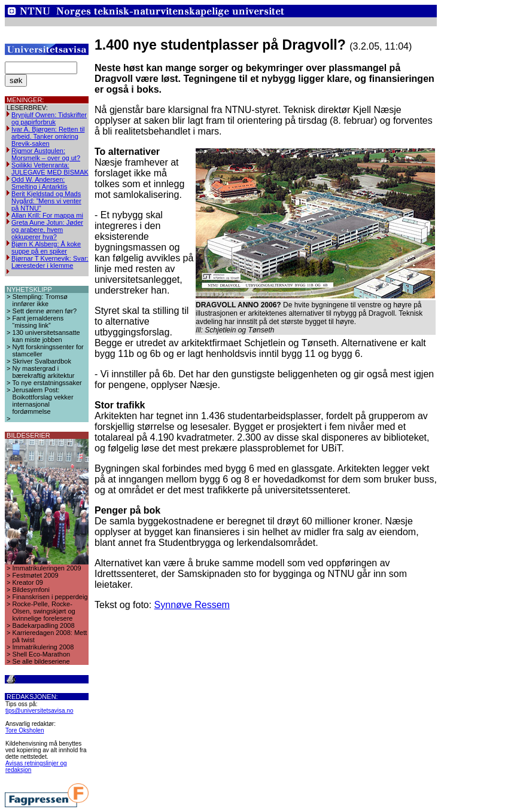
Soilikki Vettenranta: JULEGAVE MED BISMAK (50, 169)
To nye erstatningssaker (47, 383)
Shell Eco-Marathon (42, 654)
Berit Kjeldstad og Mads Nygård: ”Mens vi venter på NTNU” (46, 201)
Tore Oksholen (25, 730)
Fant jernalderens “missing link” (38, 322)
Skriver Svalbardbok (42, 361)
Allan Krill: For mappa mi (47, 215)
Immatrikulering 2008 (43, 647)
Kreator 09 (28, 582)
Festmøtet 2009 (36, 575)
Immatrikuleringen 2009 (47, 568)
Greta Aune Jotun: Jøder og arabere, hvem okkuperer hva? (47, 230)
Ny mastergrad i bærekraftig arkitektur (44, 372)
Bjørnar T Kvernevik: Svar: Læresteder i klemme (50, 262)
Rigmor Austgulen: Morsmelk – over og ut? (46, 154)
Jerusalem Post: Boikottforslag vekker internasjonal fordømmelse (43, 401)
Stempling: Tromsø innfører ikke (40, 300)
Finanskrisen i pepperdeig (50, 597)
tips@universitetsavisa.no (39, 711)
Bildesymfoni (31, 590)
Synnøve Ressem (192, 605)
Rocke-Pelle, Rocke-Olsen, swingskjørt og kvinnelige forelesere (44, 611)
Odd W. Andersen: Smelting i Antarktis (39, 183)
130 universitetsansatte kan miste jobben (46, 336)
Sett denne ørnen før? (45, 311)
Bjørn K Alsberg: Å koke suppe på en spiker (46, 248)
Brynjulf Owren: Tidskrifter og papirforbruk (49, 118)
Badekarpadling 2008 (44, 625)
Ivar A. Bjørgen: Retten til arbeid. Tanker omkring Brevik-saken (48, 136)
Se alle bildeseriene (41, 661)
